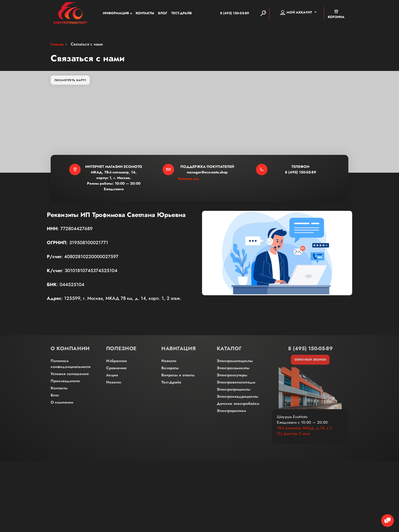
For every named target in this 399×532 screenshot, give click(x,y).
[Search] (263, 14)
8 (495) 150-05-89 (227, 14)
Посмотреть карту (72, 84)
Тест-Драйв (182, 14)
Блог (163, 14)
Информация (116, 14)
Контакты (145, 14)
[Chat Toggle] (385, 518)
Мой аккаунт (296, 13)
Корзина (336, 15)
